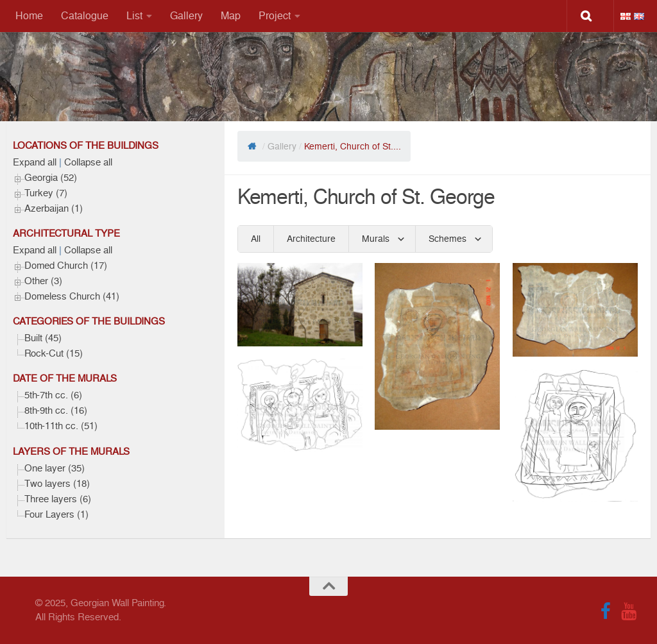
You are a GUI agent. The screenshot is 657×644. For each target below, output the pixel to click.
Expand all (35, 162)
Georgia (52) (51, 178)
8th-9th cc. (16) (56, 411)
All (256, 239)
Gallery (186, 16)
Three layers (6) (58, 499)
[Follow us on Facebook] (606, 611)
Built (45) (43, 338)
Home (29, 16)
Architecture (311, 239)
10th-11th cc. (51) (61, 426)
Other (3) (43, 281)
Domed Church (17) (66, 266)
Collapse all (88, 162)
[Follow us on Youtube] (629, 611)
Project (275, 16)
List (134, 16)
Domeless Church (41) (72, 296)
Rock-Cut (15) (54, 353)
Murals (376, 239)
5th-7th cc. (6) (53, 395)
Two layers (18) (57, 484)
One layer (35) (55, 468)
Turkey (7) (46, 193)
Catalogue (85, 16)
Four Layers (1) (56, 514)
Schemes (448, 239)
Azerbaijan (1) (54, 208)
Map (231, 16)
